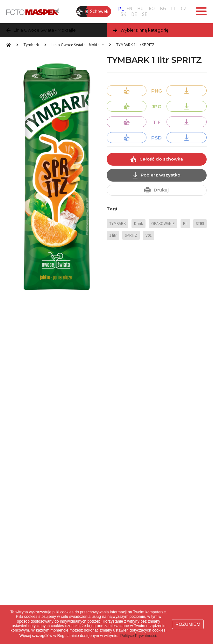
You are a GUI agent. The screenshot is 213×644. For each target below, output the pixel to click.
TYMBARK (117, 224)
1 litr (113, 235)
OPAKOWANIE (163, 224)
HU (140, 9)
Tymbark (31, 45)
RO (152, 9)
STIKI (200, 224)
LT (173, 9)
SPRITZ (131, 235)
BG (163, 9)
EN (129, 9)
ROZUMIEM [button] (188, 624)
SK (123, 14)
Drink (138, 224)
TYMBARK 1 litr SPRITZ (135, 45)
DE (134, 14)
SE (145, 14)
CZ (184, 9)
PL (121, 9)
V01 (149, 235)
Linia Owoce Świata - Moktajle (78, 45)
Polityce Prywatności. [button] (139, 636)
